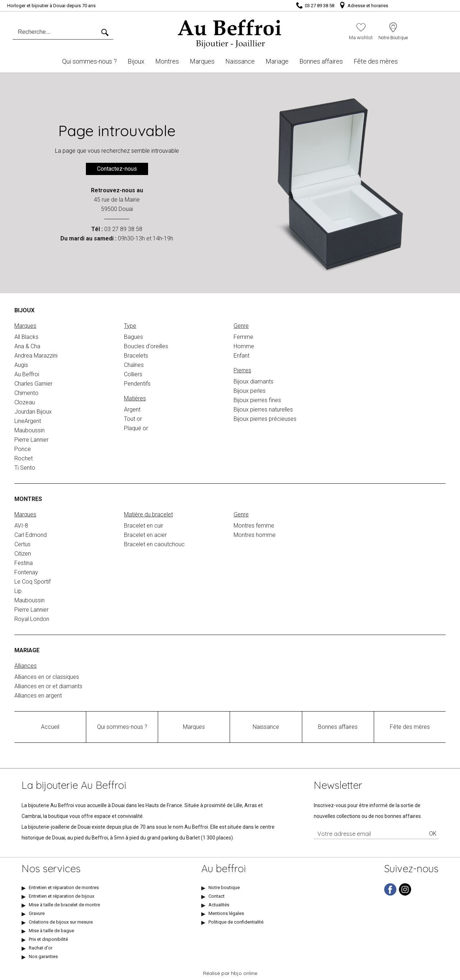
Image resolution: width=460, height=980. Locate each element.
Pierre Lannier (31, 440)
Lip (18, 591)
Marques (202, 61)
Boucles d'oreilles (146, 346)
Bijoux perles (250, 391)
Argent (132, 410)
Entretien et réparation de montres (64, 887)
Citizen (23, 554)
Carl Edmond (31, 535)
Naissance (240, 61)
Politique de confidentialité (236, 922)
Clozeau (25, 402)
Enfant (241, 356)
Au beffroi (224, 869)
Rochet (24, 458)
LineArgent (28, 421)
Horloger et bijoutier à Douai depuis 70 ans (51, 6)
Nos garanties (43, 956)
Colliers (133, 374)
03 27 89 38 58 (123, 229)
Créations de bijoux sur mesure (61, 922)
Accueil (50, 727)
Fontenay (26, 572)
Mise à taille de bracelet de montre (64, 905)
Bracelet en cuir (144, 526)
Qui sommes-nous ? (89, 61)
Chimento (26, 393)
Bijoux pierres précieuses (265, 419)
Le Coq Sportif (33, 582)
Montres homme (255, 535)
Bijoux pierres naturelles (263, 410)
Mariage (277, 61)
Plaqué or (136, 428)
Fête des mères (376, 61)
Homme (244, 346)
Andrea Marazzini (36, 356)
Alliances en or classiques (47, 677)
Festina (24, 563)
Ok (433, 834)
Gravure (37, 913)
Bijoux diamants (254, 381)
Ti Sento (25, 468)
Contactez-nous (117, 169)
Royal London (32, 619)
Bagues (134, 337)
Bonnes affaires (321, 61)
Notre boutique (224, 887)
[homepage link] (230, 32)
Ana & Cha (27, 346)
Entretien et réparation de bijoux (61, 896)
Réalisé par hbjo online (230, 973)
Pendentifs (137, 384)
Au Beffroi (27, 374)
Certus (22, 544)
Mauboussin (29, 430)
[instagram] (405, 894)
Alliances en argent (38, 696)
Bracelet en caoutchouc (154, 544)
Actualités (219, 905)
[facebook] (390, 894)
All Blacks (26, 337)
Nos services (51, 869)
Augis (21, 365)
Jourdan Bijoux (33, 412)
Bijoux (136, 61)
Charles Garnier (33, 384)
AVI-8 (21, 526)
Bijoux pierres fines (257, 400)
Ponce (23, 449)
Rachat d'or (41, 948)
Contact (217, 896)
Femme (243, 337)
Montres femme (254, 526)
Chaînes (134, 365)
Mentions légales (226, 913)
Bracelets (136, 356)
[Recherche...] (57, 32)
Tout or (133, 419)
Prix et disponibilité (48, 939)
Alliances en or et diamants (48, 686)
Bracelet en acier (145, 535)
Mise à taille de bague (51, 931)
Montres (167, 61)
